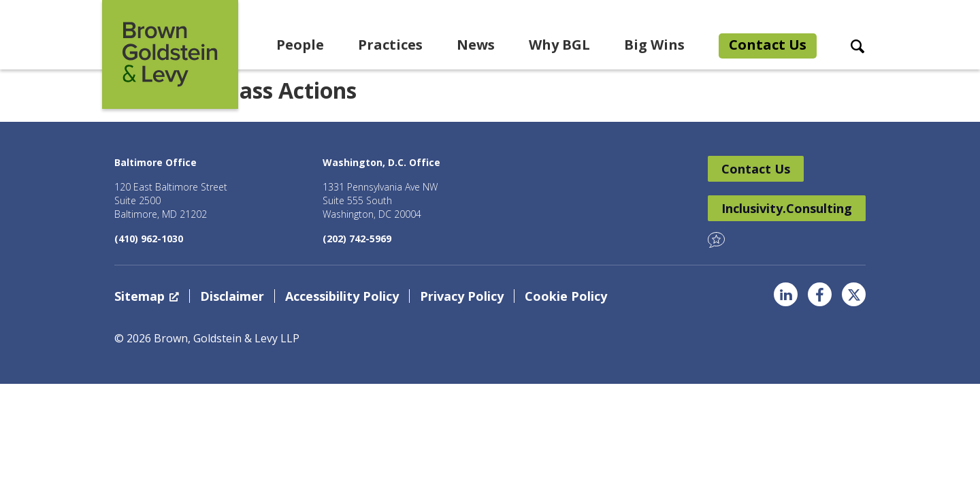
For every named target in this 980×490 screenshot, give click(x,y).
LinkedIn (786, 294)
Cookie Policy (566, 296)
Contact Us (768, 45)
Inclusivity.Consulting (787, 208)
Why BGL (559, 45)
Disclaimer (232, 296)
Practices (390, 45)
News (476, 45)
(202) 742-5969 (357, 239)
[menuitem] (300, 47)
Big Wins (654, 45)
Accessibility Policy (342, 296)
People (300, 45)
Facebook (820, 294)
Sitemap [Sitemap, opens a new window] (147, 296)
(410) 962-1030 (149, 239)
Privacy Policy (462, 296)
